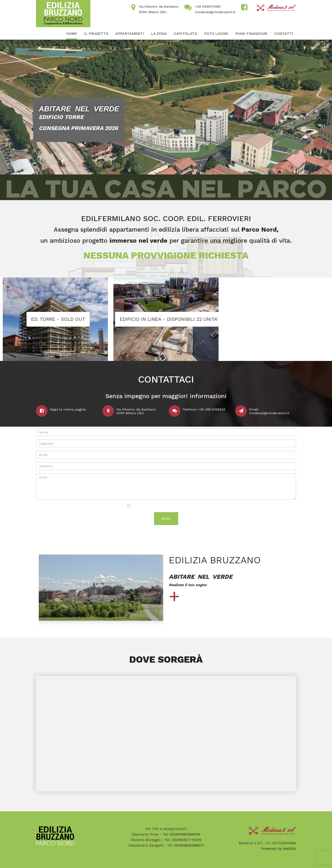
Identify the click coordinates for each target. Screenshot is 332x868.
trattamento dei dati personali (180, 506)
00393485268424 (185, 834)
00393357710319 (187, 840)
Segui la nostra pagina (68, 409)
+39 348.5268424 (211, 409)
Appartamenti (130, 34)
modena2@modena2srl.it (215, 12)
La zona (159, 34)
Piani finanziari (251, 34)
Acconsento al (166, 506)
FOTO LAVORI (216, 34)
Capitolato (185, 34)
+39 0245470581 (208, 6)
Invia (166, 518)
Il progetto (96, 34)
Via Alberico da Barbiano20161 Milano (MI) (136, 411)
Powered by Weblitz (279, 849)
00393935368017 (189, 845)
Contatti (284, 34)
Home (72, 34)
